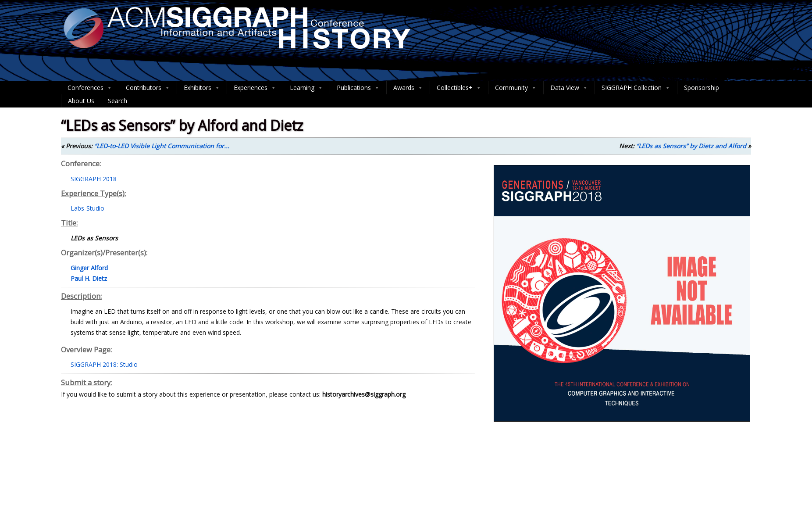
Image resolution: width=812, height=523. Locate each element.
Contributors (148, 88)
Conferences (90, 88)
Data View (569, 88)
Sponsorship (702, 88)
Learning (306, 88)
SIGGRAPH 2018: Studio (104, 364)
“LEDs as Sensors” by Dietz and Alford (691, 146)
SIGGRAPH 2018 (94, 179)
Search (118, 101)
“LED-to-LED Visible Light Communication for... (162, 146)
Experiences (255, 88)
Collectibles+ (459, 88)
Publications (358, 88)
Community (516, 88)
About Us (81, 101)
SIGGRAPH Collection (636, 88)
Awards (408, 88)
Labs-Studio (87, 208)
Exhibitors (202, 88)
